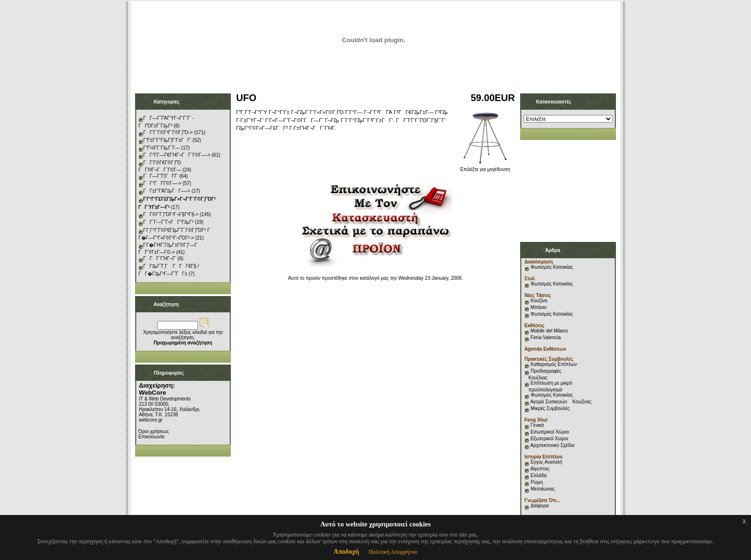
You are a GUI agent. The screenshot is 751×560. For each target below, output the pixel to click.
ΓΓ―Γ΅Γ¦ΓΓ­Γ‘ (161, 176)
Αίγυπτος (540, 469)
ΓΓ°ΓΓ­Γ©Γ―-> (162, 183)
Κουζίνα (539, 301)
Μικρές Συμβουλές (550, 408)
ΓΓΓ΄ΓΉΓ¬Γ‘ (160, 258)
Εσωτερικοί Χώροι (550, 432)
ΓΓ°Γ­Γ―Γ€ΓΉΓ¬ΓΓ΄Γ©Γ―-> (177, 155)
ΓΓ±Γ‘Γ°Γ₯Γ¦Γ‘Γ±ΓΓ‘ (167, 140)
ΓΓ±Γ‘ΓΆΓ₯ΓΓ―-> (167, 191)
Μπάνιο (539, 307)
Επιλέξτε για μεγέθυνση (485, 167)
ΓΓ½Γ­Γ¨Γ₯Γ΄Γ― (162, 148)
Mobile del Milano (549, 331)
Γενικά (537, 425)
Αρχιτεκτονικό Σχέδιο (552, 445)
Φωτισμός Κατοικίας (552, 267)
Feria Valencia (546, 337)
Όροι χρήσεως (154, 431)
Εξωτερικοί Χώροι (550, 439)
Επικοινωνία (151, 437)
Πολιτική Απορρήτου (393, 552)
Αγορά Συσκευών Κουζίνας (561, 402)
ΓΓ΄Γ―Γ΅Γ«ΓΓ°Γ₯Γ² (168, 222)
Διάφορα (540, 506)
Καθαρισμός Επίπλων (553, 364)
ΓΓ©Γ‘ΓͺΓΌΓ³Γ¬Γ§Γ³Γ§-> (171, 214)
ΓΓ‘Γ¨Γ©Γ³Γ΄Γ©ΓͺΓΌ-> (168, 132)
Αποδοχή (346, 552)
